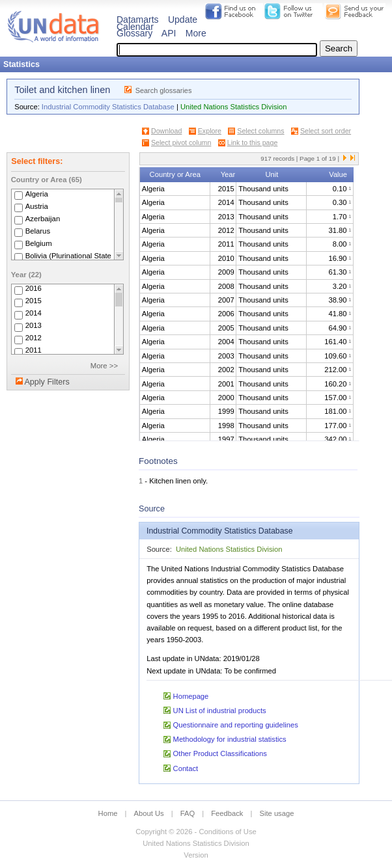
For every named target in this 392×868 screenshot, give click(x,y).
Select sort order (326, 131)
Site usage (277, 813)
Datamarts (138, 20)
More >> (104, 366)
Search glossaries (164, 90)
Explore (210, 131)
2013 (34, 326)
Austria (37, 206)
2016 (34, 289)
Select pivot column (181, 142)
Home (108, 813)
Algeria (37, 194)
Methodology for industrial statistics (230, 739)
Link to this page (253, 142)
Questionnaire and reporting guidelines (236, 725)
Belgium (39, 243)
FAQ (188, 813)
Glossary (134, 33)
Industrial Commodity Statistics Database (108, 107)
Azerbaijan (43, 219)
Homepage (191, 696)
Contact (186, 768)
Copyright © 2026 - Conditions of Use (196, 832)
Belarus (38, 231)
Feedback (227, 813)
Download (166, 131)
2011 (34, 351)
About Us (149, 813)
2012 (34, 338)
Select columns (260, 131)
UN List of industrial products (220, 711)
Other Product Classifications (220, 753)
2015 (34, 301)
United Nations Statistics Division (234, 107)
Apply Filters (47, 382)
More (196, 33)
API (169, 33)
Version (196, 855)
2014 (34, 314)
